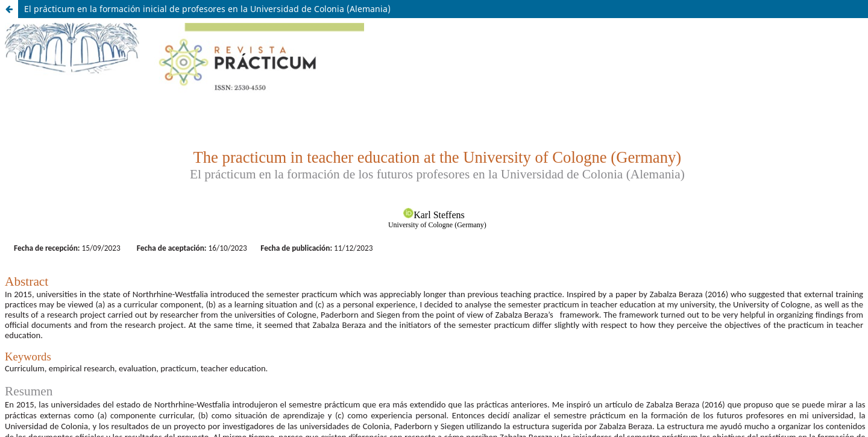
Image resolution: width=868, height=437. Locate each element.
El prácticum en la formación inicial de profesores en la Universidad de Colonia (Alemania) (207, 9)
